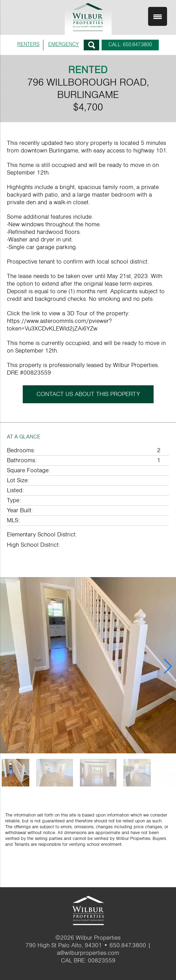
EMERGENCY (64, 44)
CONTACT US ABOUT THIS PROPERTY (88, 394)
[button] (168, 666)
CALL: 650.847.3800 (130, 45)
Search (91, 45)
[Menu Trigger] (158, 16)
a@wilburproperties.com (88, 953)
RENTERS (28, 44)
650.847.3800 (128, 946)
